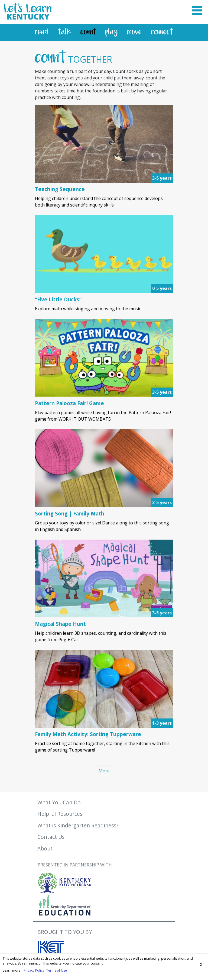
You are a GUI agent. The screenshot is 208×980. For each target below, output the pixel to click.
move (134, 32)
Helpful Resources (60, 814)
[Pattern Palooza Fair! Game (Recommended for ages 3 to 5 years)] (104, 403)
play (111, 32)
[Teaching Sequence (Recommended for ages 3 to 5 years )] (104, 189)
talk (65, 32)
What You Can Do (59, 802)
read (42, 32)
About (45, 848)
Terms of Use (57, 970)
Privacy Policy (34, 970)
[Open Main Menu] (197, 12)
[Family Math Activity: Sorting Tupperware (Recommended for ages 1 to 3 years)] (104, 734)
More (104, 771)
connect (162, 32)
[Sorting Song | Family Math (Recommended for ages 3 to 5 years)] (104, 514)
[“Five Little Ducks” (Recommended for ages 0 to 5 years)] (104, 299)
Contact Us (51, 837)
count (88, 32)
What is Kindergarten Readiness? (78, 825)
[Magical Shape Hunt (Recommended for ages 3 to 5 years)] (104, 624)
